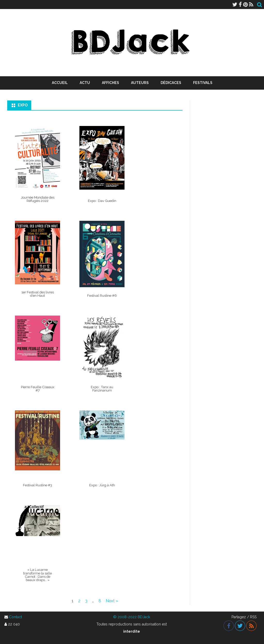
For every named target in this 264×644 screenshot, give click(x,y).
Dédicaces (171, 83)
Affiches (110, 83)
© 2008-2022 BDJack (132, 617)
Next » (112, 601)
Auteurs (140, 83)
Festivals (203, 83)
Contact (15, 617)
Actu (85, 83)
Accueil (60, 83)
